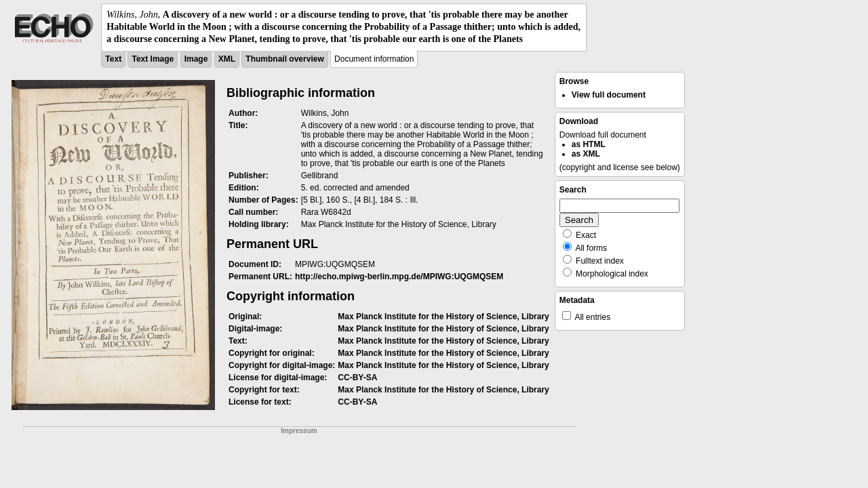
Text (113, 59)
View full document (609, 95)
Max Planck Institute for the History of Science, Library (443, 317)
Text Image (153, 59)
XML (227, 59)
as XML (586, 154)
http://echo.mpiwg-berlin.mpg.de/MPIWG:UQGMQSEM (399, 277)
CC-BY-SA (357, 378)
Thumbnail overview (284, 59)
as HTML (589, 144)
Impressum (299, 431)
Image (196, 59)
